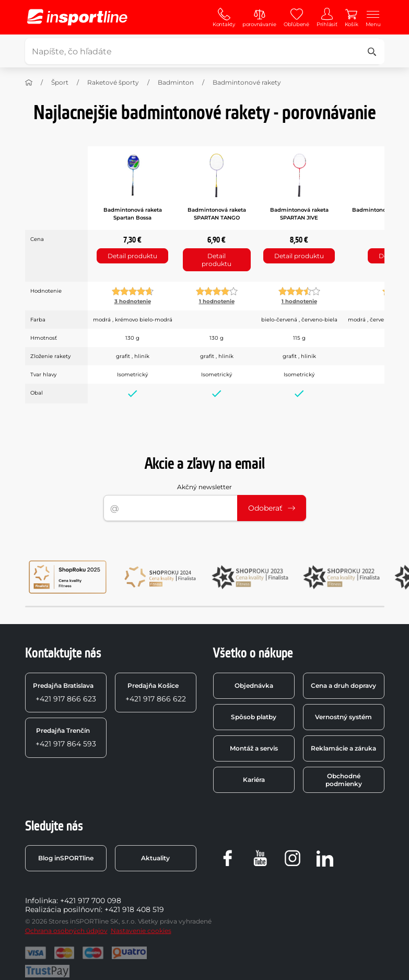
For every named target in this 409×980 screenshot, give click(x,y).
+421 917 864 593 (66, 737)
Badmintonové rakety (247, 82)
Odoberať (272, 508)
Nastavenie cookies (141, 931)
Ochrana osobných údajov (66, 931)
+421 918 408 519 (134, 909)
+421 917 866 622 (156, 693)
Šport (60, 82)
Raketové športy (113, 82)
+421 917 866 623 (65, 693)
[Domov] (29, 83)
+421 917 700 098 (91, 901)
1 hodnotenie (217, 301)
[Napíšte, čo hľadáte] (203, 51)
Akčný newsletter (204, 487)
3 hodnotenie (133, 301)
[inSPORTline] (77, 17)
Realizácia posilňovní (63, 909)
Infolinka (41, 901)
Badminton (176, 82)
